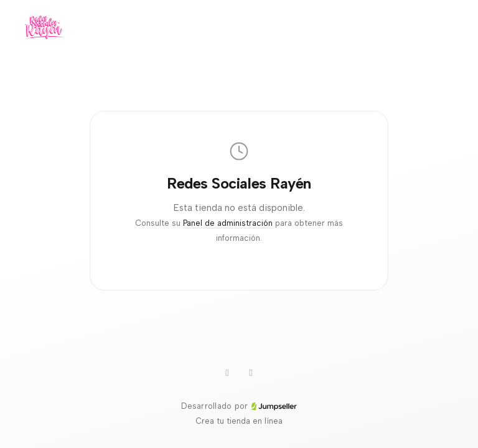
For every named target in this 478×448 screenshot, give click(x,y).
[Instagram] (251, 373)
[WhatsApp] (227, 373)
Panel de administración (228, 223)
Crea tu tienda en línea (239, 421)
